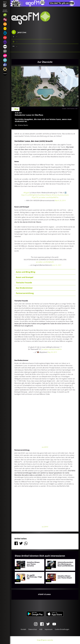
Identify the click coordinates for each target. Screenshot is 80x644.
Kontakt (23, 629)
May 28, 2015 (52, 352)
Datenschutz (33, 629)
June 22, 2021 (57, 265)
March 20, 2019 (60, 200)
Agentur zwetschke (48, 640)
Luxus (48, 594)
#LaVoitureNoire (63, 195)
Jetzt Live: (19, 32)
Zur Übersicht (45, 62)
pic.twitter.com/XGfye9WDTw (49, 197)
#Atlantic (48, 195)
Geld (41, 594)
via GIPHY (45, 447)
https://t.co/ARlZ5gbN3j (29, 195)
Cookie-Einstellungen (62, 629)
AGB (41, 629)
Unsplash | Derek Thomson (68, 109)
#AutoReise (41, 195)
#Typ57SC (35, 197)
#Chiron (54, 195)
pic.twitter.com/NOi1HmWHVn (52, 349)
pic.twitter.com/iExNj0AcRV (45, 262)
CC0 (76, 109)
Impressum (49, 629)
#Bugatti (26, 193)
